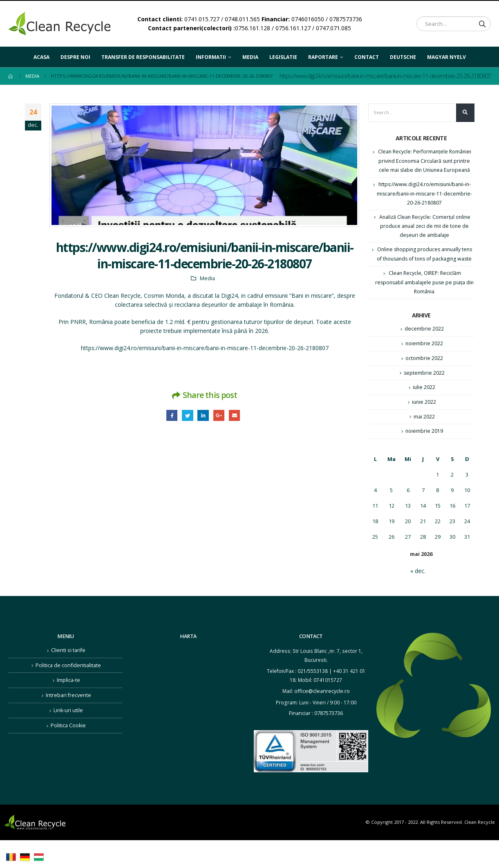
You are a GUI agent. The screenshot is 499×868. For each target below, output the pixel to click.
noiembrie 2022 (424, 355)
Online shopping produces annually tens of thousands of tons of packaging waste (424, 261)
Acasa (41, 57)
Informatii (211, 57)
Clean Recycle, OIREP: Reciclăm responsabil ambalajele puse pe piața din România (424, 294)
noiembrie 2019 (424, 445)
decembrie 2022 (424, 340)
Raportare (323, 57)
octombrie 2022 (424, 371)
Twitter (187, 416)
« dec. (418, 585)
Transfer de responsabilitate (143, 57)
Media (250, 57)
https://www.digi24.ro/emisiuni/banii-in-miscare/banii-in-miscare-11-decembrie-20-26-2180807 (205, 348)
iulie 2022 (424, 400)
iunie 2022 (424, 415)
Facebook (170, 416)
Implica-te (68, 693)
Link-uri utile (68, 722)
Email (236, 416)
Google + (220, 416)
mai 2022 (424, 430)
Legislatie (283, 57)
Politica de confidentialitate (68, 678)
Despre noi (75, 57)
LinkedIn (203, 416)
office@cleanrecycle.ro (322, 705)
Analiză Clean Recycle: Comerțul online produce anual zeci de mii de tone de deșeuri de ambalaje (425, 228)
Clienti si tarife (68, 664)
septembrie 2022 (424, 385)
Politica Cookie (68, 736)
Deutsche (403, 55)
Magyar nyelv (446, 55)
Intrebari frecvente (68, 707)
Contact (367, 57)
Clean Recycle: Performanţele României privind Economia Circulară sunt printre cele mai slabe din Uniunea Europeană (425, 162)
